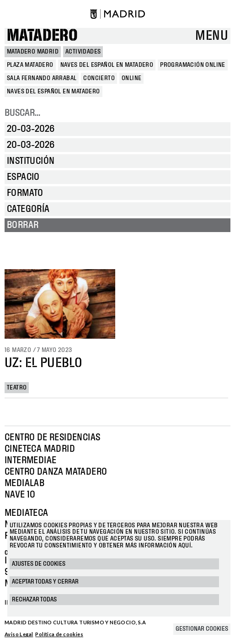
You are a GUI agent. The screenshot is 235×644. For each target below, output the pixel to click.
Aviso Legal (19, 634)
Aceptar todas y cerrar (45, 582)
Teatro (17, 388)
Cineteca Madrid (40, 449)
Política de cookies (59, 634)
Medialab (24, 483)
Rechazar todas (34, 600)
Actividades (83, 52)
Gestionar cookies (202, 629)
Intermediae (30, 460)
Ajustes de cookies (39, 564)
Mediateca (27, 513)
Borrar (23, 225)
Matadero (42, 36)
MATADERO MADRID (33, 52)
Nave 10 (20, 495)
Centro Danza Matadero (56, 472)
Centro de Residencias (52, 438)
